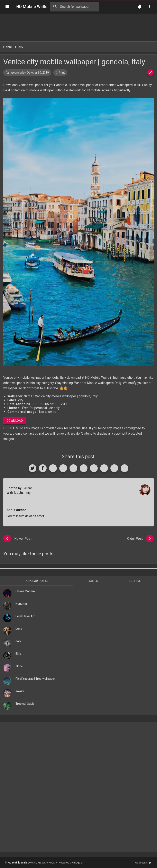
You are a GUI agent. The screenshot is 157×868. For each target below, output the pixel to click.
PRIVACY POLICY (47, 863)
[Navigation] (7, 7)
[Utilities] (150, 7)
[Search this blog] (75, 7)
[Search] (55, 7)
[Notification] (140, 7)
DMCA (32, 863)
